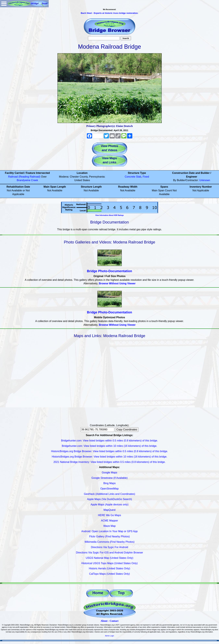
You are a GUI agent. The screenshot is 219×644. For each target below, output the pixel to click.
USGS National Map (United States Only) (109, 558)
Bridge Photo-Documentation (110, 271)
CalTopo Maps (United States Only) (109, 574)
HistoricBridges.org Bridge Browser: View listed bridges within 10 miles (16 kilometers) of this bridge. (109, 457)
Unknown (205, 180)
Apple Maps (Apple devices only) (109, 505)
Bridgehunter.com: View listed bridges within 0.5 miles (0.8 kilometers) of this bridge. (109, 441)
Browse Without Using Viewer (117, 283)
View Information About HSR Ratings (109, 215)
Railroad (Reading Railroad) (24, 177)
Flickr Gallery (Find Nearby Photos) (110, 536)
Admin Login (110, 636)
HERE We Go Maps (110, 515)
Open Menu (4, 4)
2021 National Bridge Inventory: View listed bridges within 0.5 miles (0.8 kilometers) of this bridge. (109, 462)
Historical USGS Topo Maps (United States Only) (109, 563)
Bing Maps (110, 483)
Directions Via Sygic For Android (109, 547)
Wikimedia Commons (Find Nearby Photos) (110, 542)
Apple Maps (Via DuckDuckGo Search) (109, 499)
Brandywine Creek (27, 180)
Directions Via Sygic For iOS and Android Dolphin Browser (109, 553)
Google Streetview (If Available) (109, 478)
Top (121, 593)
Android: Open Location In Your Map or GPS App (109, 531)
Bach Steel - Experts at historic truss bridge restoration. (109, 13)
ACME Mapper (109, 521)
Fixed (146, 177)
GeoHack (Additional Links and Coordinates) (110, 494)
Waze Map (110, 526)
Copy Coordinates (127, 430)
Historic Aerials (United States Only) (109, 568)
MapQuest (110, 510)
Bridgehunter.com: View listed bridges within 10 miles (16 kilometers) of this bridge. (110, 446)
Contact (114, 621)
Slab (139, 177)
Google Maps (109, 473)
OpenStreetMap (109, 489)
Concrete (130, 177)
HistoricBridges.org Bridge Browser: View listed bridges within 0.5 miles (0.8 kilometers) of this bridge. (110, 451)
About (104, 621)
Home (98, 593)
